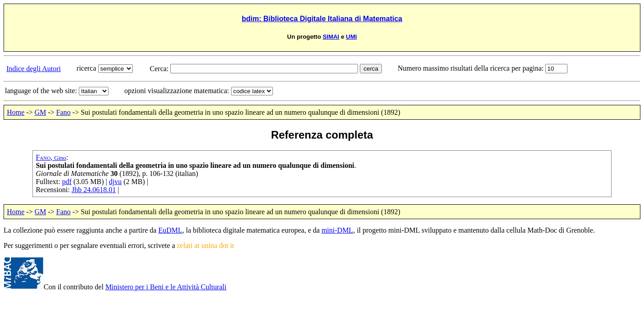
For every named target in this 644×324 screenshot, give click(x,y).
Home (16, 112)
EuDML (170, 230)
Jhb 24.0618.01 (94, 190)
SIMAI (331, 37)
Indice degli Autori (34, 69)
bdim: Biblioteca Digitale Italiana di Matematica (322, 19)
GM (41, 112)
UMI (351, 37)
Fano (63, 112)
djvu (115, 182)
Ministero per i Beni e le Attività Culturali (166, 287)
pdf (67, 182)
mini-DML (337, 230)
